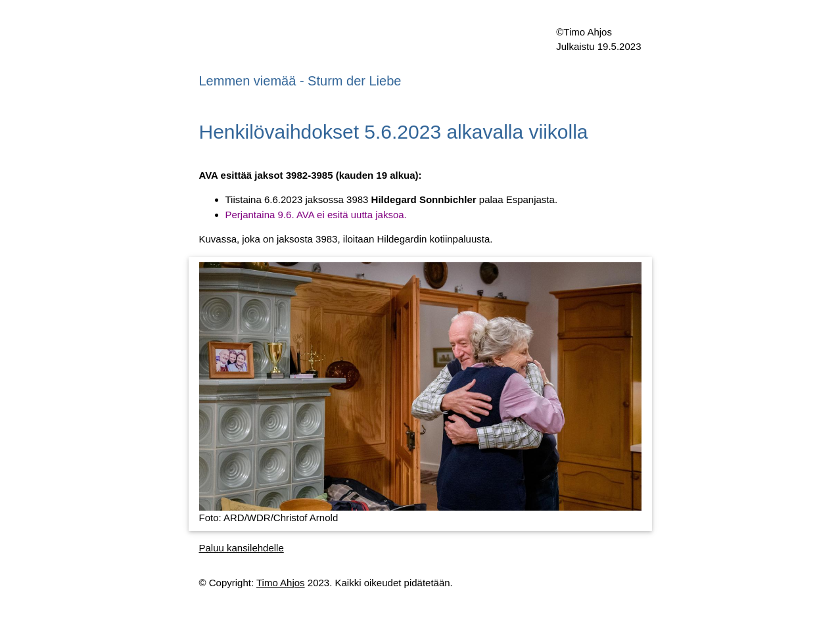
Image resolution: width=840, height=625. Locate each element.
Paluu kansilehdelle (242, 548)
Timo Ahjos (281, 583)
